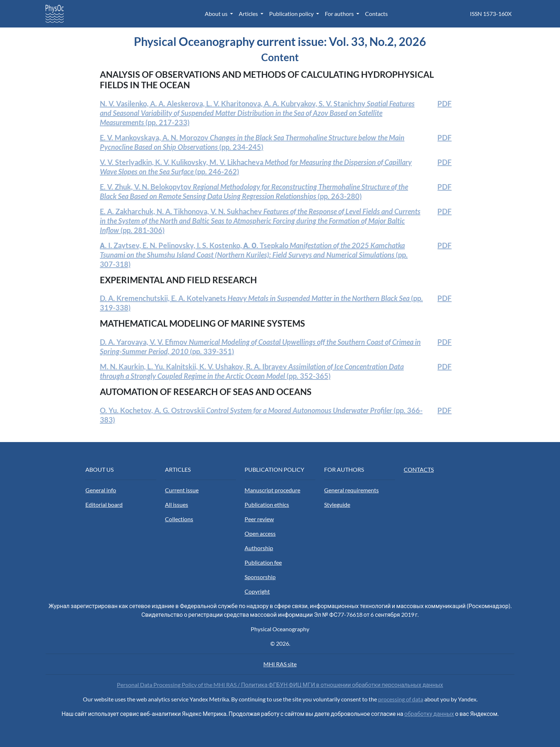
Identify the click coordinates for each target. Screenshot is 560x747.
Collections (179, 519)
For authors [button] (340, 14)
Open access (260, 533)
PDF (444, 103)
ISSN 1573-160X (491, 14)
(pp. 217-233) (257, 113)
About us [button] (217, 14)
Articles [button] (249, 14)
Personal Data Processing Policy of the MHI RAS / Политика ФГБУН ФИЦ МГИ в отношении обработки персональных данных (280, 685)
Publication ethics (267, 504)
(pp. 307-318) (254, 255)
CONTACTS (419, 469)
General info (101, 490)
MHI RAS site (280, 664)
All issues (177, 504)
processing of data (401, 699)
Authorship (259, 548)
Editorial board (104, 504)
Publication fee (263, 562)
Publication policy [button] (292, 14)
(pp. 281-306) (260, 221)
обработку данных (429, 714)
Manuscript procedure (272, 490)
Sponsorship (260, 577)
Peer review (259, 519)
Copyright (257, 591)
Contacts (376, 14)
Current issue (182, 490)
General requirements (351, 490)
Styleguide (337, 504)
